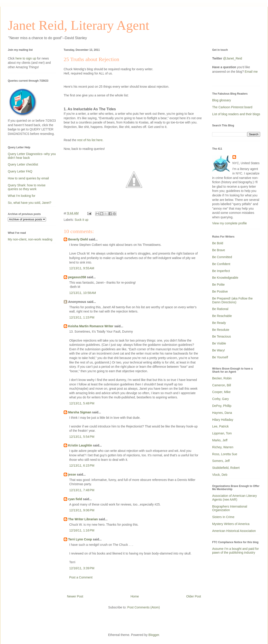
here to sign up (26, 58)
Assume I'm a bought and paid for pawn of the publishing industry (236, 551)
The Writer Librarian (83, 519)
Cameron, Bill (222, 385)
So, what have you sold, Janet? (30, 203)
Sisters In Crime (223, 517)
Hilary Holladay (223, 420)
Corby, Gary (220, 399)
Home (135, 596)
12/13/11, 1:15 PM (82, 317)
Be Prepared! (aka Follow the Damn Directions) (232, 300)
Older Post (194, 596)
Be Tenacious (222, 336)
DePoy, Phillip (222, 406)
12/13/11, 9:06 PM (82, 510)
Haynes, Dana (222, 413)
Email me (251, 72)
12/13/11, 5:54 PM (82, 437)
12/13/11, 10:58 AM (83, 293)
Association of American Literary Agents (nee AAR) (234, 498)
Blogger (154, 635)
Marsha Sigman (80, 412)
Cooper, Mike (221, 392)
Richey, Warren (223, 447)
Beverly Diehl (78, 239)
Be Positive (220, 291)
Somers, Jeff (221, 461)
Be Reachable (222, 316)
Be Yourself (220, 357)
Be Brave (219, 250)
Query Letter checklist (23, 164)
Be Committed (222, 257)
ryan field (75, 499)
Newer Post (75, 596)
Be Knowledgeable (225, 278)
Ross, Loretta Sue (225, 454)
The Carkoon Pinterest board (232, 107)
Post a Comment (81, 577)
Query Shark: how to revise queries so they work (27, 187)
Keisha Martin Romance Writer (91, 326)
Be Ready (219, 323)
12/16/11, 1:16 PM (82, 530)
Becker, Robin (222, 378)
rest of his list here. (90, 140)
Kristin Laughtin (80, 445)
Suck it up (81, 220)
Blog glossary (222, 100)
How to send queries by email (28, 178)
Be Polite (218, 285)
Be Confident (221, 264)
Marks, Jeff (220, 440)
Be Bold (218, 243)
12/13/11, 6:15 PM (82, 465)
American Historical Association (234, 531)
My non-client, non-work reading (30, 239)
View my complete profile (229, 223)
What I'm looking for (22, 196)
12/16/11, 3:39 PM (82, 568)
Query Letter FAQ (20, 171)
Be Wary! (219, 350)
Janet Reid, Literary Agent (79, 25)
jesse (72, 474)
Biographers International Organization (230, 508)
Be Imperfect (221, 271)
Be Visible (219, 343)
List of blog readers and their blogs (236, 114)
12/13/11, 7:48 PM (82, 490)
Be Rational (220, 309)
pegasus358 (77, 277)
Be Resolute (221, 330)
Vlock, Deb (220, 475)
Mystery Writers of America (231, 524)
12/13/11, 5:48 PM (82, 403)
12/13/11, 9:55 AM (82, 268)
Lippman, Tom (222, 433)
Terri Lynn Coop (80, 539)
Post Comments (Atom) (143, 607)
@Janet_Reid (233, 58)
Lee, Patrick (220, 426)
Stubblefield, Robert (226, 468)
